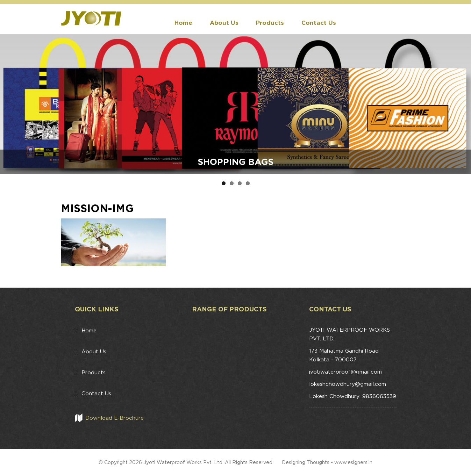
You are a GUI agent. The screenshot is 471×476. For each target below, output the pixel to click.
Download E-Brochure (115, 418)
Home (183, 23)
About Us (224, 23)
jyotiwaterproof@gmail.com (345, 372)
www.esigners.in (353, 462)
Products (270, 23)
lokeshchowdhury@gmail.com (348, 384)
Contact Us (319, 23)
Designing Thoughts (306, 462)
